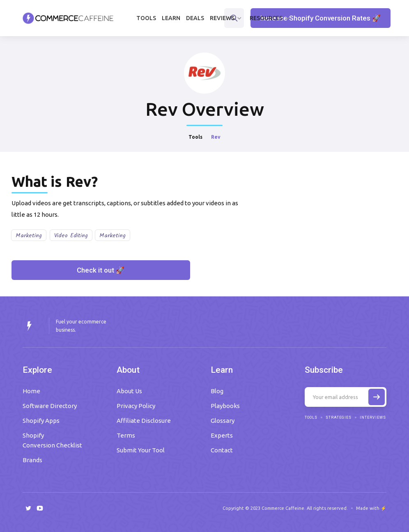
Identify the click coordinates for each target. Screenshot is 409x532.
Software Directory (50, 406)
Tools (146, 18)
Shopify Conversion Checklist (52, 440)
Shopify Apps (41, 421)
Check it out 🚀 (101, 270)
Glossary (223, 421)
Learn (171, 18)
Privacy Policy (136, 406)
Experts (222, 435)
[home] (68, 18)
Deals (195, 18)
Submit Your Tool (141, 450)
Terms (126, 435)
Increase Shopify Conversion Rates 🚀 (321, 18)
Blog (217, 391)
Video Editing (71, 236)
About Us (129, 391)
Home (31, 391)
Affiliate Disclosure (144, 421)
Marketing (29, 236)
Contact (222, 450)
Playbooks (225, 406)
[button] (227, 18)
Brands (32, 460)
